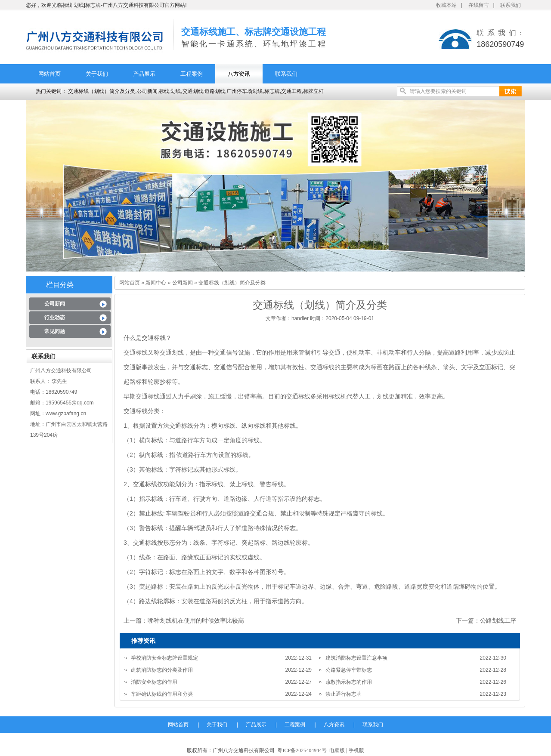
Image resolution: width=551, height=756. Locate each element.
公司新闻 (55, 304)
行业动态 (55, 318)
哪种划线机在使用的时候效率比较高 (196, 620)
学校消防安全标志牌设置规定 (164, 658)
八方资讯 (239, 74)
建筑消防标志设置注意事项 (356, 658)
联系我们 (511, 5)
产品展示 (144, 74)
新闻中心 (156, 283)
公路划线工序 (498, 620)
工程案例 (192, 74)
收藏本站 (446, 5)
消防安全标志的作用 (154, 682)
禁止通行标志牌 (344, 694)
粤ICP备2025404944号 (302, 750)
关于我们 (97, 74)
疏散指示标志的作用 (349, 682)
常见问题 (55, 331)
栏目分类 (60, 285)
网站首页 (50, 74)
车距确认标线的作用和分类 (162, 694)
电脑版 (337, 750)
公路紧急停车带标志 (349, 670)
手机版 (356, 750)
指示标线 (151, 499)
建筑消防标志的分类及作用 (162, 670)
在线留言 (479, 5)
